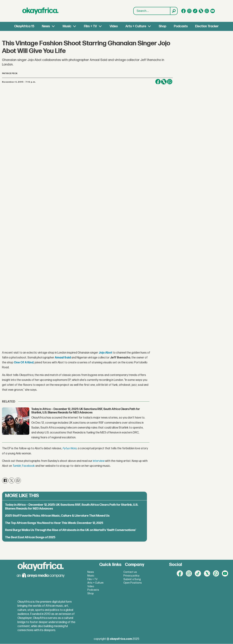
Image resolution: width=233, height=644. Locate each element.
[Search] (174, 11)
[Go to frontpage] (40, 11)
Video (114, 26)
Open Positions (133, 583)
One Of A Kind (24, 363)
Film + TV (90, 26)
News (46, 26)
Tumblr (17, 466)
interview (99, 461)
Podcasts (181, 26)
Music (67, 26)
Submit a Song (132, 579)
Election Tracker (207, 26)
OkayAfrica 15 (24, 26)
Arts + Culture (136, 26)
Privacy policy (131, 576)
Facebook (28, 466)
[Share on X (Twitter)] (164, 82)
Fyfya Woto (70, 449)
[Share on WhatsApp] (170, 82)
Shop (162, 26)
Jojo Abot (105, 353)
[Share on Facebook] (158, 82)
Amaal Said (63, 358)
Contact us (130, 572)
